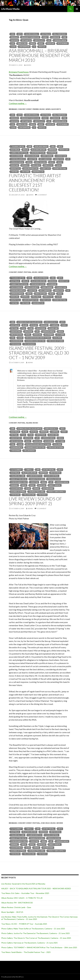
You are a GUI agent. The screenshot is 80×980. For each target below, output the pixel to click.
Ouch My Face (16, 488)
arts (20, 34)
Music (41, 43)
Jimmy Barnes (47, 156)
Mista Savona (17, 335)
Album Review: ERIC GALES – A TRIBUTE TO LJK (22, 898)
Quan (13, 47)
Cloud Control (52, 476)
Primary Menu (77, 9)
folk (23, 328)
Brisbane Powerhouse (30, 37)
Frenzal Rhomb (54, 479)
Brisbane (14, 37)
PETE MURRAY (63, 43)
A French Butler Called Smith (30, 322)
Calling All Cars (18, 476)
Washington (38, 172)
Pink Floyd (48, 165)
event (45, 37)
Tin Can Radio (29, 344)
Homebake (52, 153)
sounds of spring (18, 492)
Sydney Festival (60, 168)
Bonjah (34, 325)
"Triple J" (29, 470)
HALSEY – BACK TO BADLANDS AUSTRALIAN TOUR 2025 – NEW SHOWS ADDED (36, 888)
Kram (44, 482)
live (13, 43)
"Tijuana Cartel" (18, 146)
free (65, 37)
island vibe (53, 328)
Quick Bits (56, 109)
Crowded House (38, 153)
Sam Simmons (24, 47)
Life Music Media (10, 9)
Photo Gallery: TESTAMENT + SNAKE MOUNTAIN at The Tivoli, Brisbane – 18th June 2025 (39, 947)
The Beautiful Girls (37, 492)
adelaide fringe (41, 146)
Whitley (42, 47)
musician (51, 43)
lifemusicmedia (60, 40)
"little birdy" (16, 470)
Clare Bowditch (35, 476)
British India (56, 473)
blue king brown (39, 150)
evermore (55, 37)
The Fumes (25, 172)
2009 (30, 146)
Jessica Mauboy (32, 156)
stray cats (46, 168)
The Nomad (16, 344)
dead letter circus (19, 479)
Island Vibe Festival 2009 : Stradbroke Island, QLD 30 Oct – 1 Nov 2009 (39, 353)
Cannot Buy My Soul (19, 153)
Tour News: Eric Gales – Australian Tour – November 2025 (25, 893)
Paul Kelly (36, 165)
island (29, 423)
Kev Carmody (45, 159)
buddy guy (64, 150)
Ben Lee (26, 150)
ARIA (53, 146)
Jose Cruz (45, 823)
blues (25, 325)
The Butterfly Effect (56, 492)
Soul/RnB (57, 338)
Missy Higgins (41, 162)
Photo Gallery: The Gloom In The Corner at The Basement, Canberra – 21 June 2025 (36, 938)
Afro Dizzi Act (51, 322)
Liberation (59, 159)
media (33, 43)
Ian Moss (15, 40)
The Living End (29, 495)
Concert (22, 109)
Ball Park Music (60, 34)
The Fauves (15, 495)
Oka (13, 338)
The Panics (43, 495)
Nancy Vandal (55, 485)
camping (55, 325)
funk (31, 328)
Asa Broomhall (32, 34)
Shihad (37, 488)
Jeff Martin (26, 40)
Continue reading (18, 103)
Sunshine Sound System (35, 341)
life (49, 40)
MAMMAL (14, 485)
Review (60, 823)
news (48, 109)
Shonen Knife (48, 488)
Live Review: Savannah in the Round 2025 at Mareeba (23, 884)
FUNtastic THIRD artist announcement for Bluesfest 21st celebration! (35, 183)
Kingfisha (28, 331)
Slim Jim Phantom (31, 168)
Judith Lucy (39, 40)
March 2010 (22, 43)
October (60, 335)
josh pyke (32, 159)
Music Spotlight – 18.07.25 (12, 912)
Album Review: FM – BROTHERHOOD (17, 903)
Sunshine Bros (17, 341)
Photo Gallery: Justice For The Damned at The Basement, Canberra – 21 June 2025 (36, 933)
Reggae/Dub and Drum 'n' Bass (38, 338)
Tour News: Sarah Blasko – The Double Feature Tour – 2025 (26, 952)
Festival (28, 272)
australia (46, 34)
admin (29, 65)
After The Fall (49, 470)
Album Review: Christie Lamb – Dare (16, 907)
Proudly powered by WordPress (13, 977)
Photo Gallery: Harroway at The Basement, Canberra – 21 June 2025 (29, 943)
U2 (34, 47)
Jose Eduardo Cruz (19, 482)
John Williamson (18, 159)
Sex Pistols (15, 168)
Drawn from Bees (37, 479)
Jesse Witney (16, 331)
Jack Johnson (17, 156)
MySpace (25, 165)
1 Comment (42, 195)
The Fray (14, 172)
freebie (36, 109)
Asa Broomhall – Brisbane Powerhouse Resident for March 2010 (39, 55)
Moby (52, 162)
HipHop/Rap (41, 328)
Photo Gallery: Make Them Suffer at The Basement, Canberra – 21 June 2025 (33, 929)
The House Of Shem (56, 341)
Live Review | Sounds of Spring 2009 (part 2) (35, 501)
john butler (61, 156)
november (49, 335)
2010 (13, 34)
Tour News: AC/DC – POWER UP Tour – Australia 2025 (24, 924)
